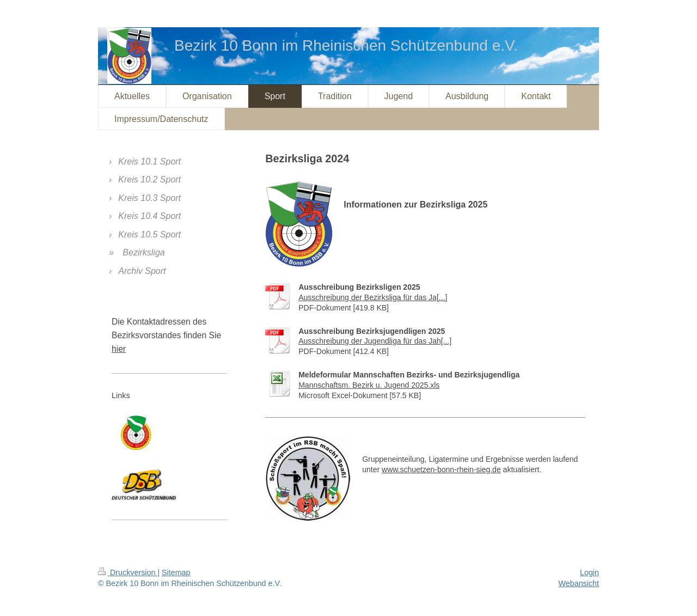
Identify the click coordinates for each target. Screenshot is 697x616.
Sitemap (176, 572)
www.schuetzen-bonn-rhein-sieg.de (441, 469)
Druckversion (128, 572)
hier (119, 349)
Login (589, 572)
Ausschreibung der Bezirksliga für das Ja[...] (373, 297)
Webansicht (579, 583)
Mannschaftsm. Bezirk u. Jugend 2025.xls (369, 385)
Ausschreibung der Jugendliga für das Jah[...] (375, 341)
